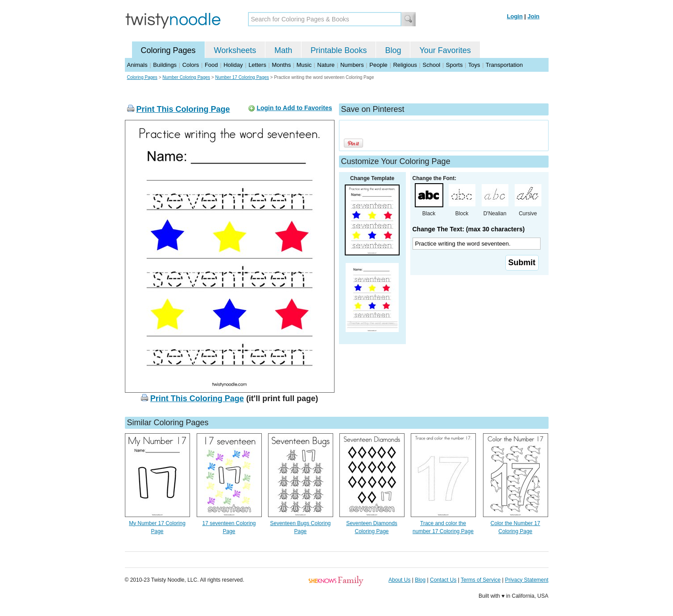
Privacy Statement (526, 580)
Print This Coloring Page (183, 109)
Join (534, 16)
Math (283, 50)
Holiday (233, 65)
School (432, 65)
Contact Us (443, 580)
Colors (191, 65)
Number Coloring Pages (186, 77)
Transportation (504, 65)
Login (515, 16)
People (378, 65)
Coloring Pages (168, 50)
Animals (137, 65)
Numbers (352, 65)
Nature (326, 65)
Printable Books (339, 50)
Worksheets (235, 50)
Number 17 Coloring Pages (242, 77)
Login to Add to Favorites (294, 108)
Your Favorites (445, 50)
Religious (405, 65)
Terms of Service (481, 580)
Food (211, 65)
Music (304, 65)
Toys (474, 65)
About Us (399, 580)
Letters (257, 65)
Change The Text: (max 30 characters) (469, 229)
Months (282, 65)
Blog (393, 50)
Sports (454, 65)
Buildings (165, 65)
